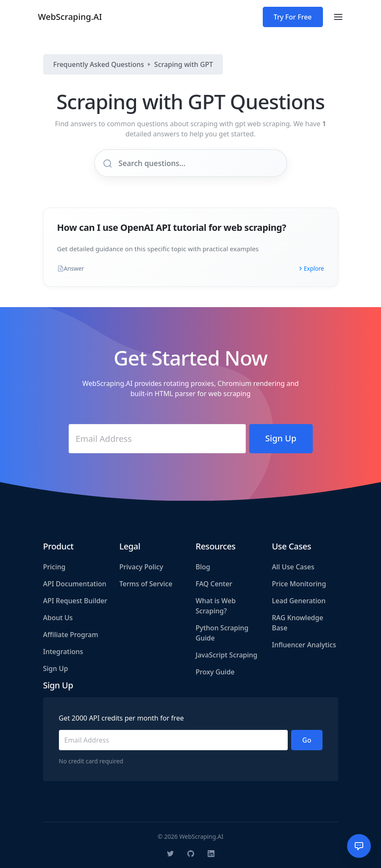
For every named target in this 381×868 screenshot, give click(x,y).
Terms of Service (146, 584)
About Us (58, 618)
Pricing (54, 567)
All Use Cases (293, 567)
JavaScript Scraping (227, 655)
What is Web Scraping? (216, 606)
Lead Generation (299, 601)
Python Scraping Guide (222, 633)
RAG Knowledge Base (298, 623)
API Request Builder (75, 601)
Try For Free (293, 17)
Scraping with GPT (184, 64)
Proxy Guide (215, 672)
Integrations (63, 652)
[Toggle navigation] (338, 17)
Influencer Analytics (304, 645)
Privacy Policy (141, 567)
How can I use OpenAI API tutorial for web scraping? (172, 227)
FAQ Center (214, 584)
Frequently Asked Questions (99, 64)
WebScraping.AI (70, 17)
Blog (203, 567)
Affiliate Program (71, 635)
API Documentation (75, 584)
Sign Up (56, 668)
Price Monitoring (299, 584)
